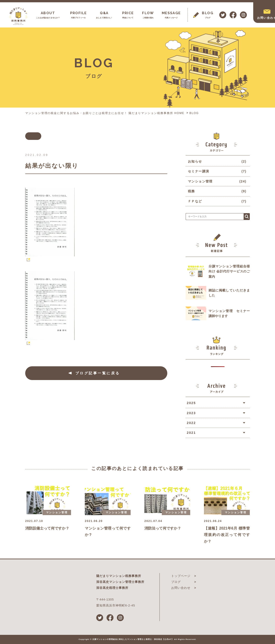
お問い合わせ (181, 588)
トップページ (181, 576)
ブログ (176, 582)
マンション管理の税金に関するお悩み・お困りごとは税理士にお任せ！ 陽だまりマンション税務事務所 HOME (105, 113)
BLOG (194, 113)
